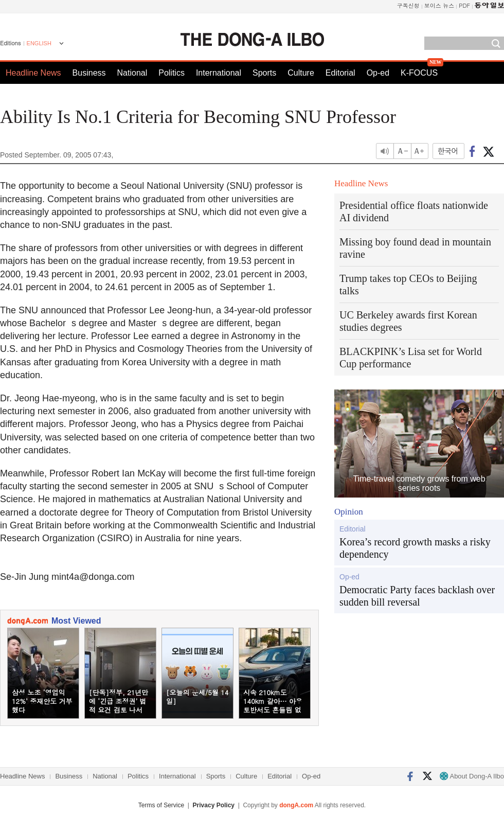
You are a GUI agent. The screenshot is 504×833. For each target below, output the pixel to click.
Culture (301, 73)
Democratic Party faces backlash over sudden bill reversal (417, 596)
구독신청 (408, 5)
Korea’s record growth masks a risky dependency (415, 548)
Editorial (340, 73)
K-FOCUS (419, 73)
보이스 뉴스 (439, 5)
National (132, 73)
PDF (464, 5)
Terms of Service (161, 805)
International (219, 73)
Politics (172, 73)
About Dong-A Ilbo (472, 776)
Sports (264, 73)
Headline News (33, 73)
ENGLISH (39, 43)
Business (89, 73)
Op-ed (378, 73)
